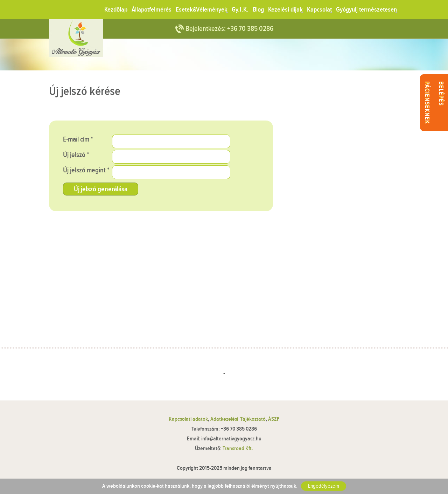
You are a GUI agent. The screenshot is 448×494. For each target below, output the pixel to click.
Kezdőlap (116, 10)
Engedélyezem (324, 486)
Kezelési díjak (285, 10)
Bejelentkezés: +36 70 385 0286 (229, 29)
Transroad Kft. (238, 449)
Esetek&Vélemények (202, 10)
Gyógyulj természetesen (366, 10)
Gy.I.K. (240, 10)
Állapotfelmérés (152, 10)
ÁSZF (274, 419)
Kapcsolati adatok (188, 419)
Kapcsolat (319, 10)
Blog (258, 10)
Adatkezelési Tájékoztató (238, 419)
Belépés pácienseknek (434, 103)
